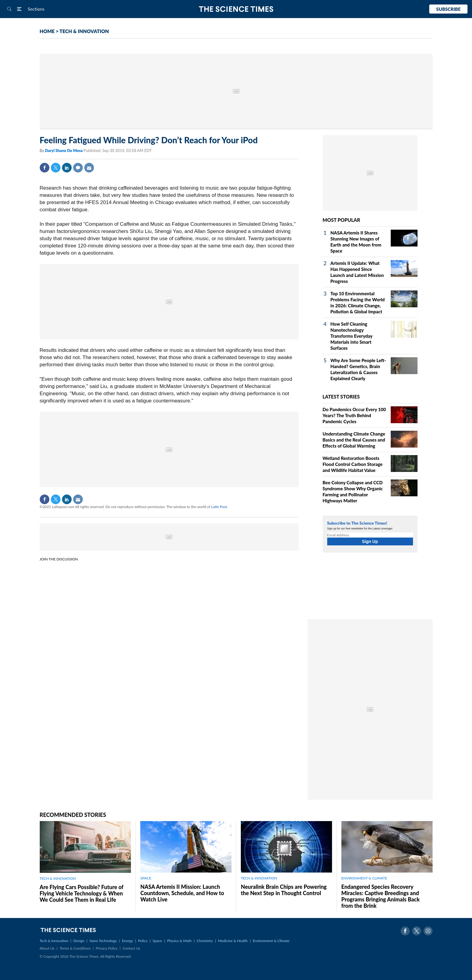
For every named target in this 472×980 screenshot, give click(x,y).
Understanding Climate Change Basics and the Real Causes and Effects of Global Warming (354, 440)
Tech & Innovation (54, 941)
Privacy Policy (107, 948)
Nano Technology (103, 941)
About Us (47, 948)
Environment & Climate (271, 941)
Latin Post (219, 507)
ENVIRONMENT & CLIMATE (364, 878)
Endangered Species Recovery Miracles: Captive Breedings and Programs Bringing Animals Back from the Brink (380, 896)
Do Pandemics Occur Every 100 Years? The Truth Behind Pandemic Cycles (354, 415)
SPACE (146, 878)
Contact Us (132, 948)
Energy (127, 941)
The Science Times (236, 9)
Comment (78, 168)
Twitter (56, 168)
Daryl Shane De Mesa (64, 150)
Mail (89, 168)
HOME (47, 31)
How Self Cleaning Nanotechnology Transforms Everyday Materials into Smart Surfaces (352, 336)
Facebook (45, 168)
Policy (143, 941)
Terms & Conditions (75, 948)
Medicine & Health (233, 941)
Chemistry (205, 941)
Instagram (428, 931)
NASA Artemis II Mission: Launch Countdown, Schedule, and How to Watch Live (182, 893)
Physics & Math (179, 941)
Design (79, 941)
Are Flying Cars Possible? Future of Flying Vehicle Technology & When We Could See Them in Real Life (82, 893)
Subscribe (448, 9)
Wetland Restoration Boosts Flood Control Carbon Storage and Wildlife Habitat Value (353, 464)
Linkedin (67, 168)
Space (157, 941)
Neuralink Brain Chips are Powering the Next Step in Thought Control (284, 890)
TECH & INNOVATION (84, 31)
